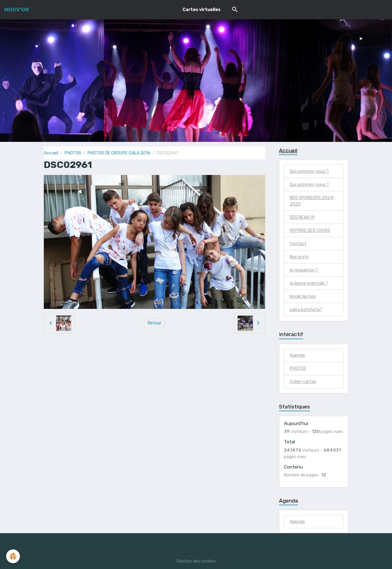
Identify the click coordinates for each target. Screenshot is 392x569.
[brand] (17, 9)
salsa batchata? (306, 310)
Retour (155, 323)
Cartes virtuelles (202, 10)
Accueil (51, 153)
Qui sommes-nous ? (309, 171)
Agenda (297, 355)
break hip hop (303, 296)
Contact (298, 244)
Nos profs (299, 257)
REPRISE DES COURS (310, 231)
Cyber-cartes (303, 382)
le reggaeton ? (304, 270)
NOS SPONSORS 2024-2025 (312, 201)
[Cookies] (13, 556)
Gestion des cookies (196, 561)
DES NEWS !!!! (302, 217)
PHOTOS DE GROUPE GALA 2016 (119, 153)
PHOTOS (73, 153)
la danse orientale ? (309, 283)
